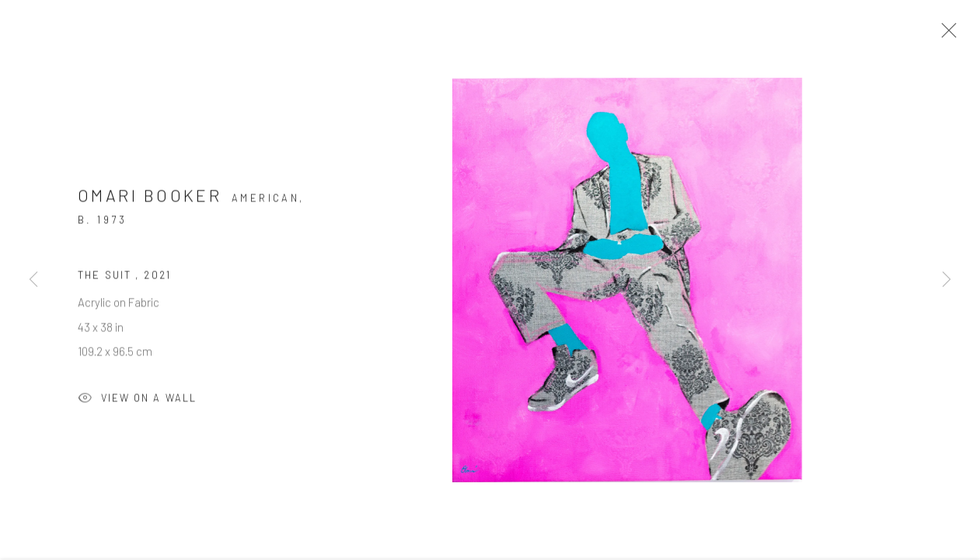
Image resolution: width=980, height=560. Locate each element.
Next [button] (947, 280)
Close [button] (945, 35)
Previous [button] (33, 280)
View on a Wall (137, 403)
